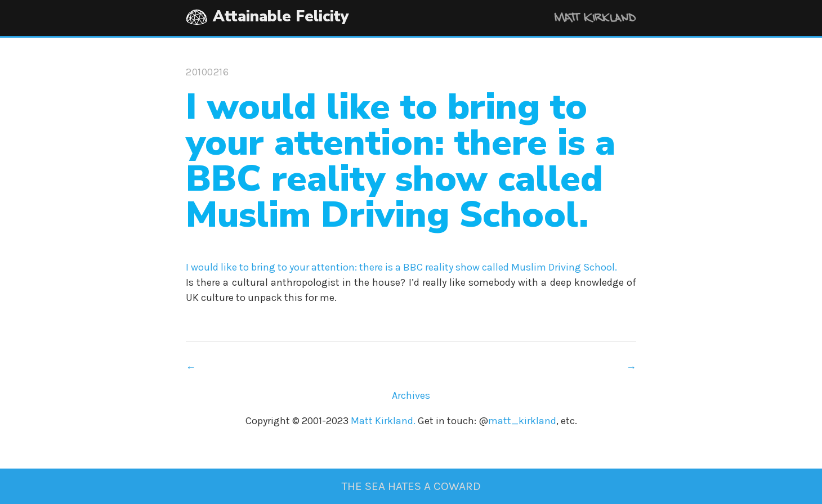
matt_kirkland (522, 421)
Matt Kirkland (580, 19)
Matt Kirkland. (383, 421)
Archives (411, 395)
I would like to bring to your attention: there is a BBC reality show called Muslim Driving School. (401, 267)
